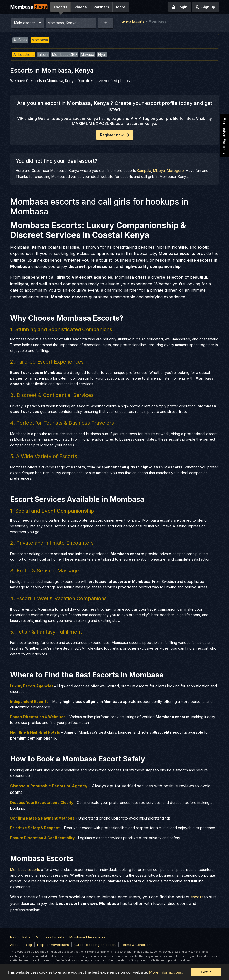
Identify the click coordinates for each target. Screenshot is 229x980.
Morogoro (175, 171)
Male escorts (25, 23)
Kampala (144, 171)
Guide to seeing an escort (95, 945)
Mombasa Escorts (50, 937)
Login (180, 7)
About (15, 945)
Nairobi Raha (20, 937)
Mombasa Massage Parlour (91, 937)
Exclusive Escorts (224, 136)
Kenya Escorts (132, 21)
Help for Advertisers (53, 945)
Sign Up (205, 7)
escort (197, 897)
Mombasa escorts (25, 870)
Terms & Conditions (137, 945)
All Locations (24, 54)
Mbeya (159, 171)
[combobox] (71, 23)
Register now (115, 135)
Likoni (43, 54)
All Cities (20, 40)
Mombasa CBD (65, 54)
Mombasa (40, 40)
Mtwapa (88, 54)
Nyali (102, 54)
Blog (28, 945)
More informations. (166, 972)
